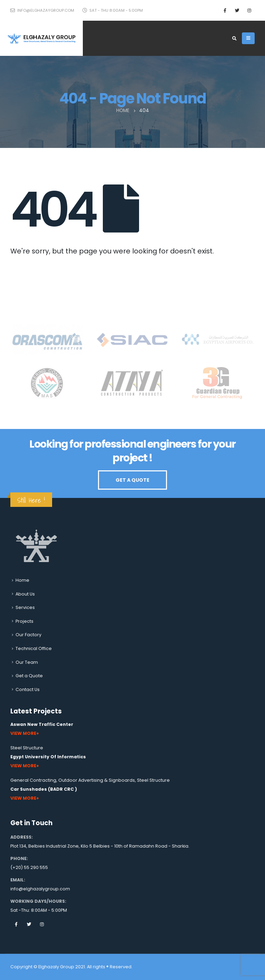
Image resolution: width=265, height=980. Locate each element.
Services (25, 607)
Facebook (16, 924)
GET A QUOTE (132, 480)
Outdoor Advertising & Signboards (97, 780)
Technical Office (34, 648)
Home (22, 580)
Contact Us (28, 689)
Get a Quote (29, 676)
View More (23, 733)
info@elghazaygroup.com (42, 10)
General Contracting (33, 780)
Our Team (27, 662)
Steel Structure (27, 748)
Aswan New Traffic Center (42, 724)
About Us (25, 594)
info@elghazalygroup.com (40, 889)
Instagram (42, 924)
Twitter (29, 924)
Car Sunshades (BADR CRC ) (44, 789)
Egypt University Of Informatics (48, 757)
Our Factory (28, 635)
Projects (24, 621)
